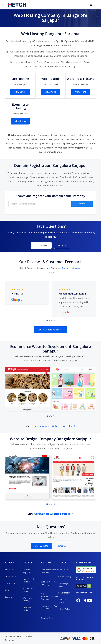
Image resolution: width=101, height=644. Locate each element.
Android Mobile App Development (49, 607)
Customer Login (65, 577)
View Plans (50, 92)
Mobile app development (48, 139)
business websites (37, 444)
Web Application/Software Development (50, 596)
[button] (47, 320)
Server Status (64, 593)
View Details (20, 92)
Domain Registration (28, 571)
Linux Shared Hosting (28, 580)
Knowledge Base (63, 585)
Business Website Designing (48, 583)
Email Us (62, 245)
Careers (8, 597)
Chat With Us (41, 245)
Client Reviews (11, 577)
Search (82, 204)
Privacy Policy (64, 609)
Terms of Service (62, 601)
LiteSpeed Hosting (27, 609)
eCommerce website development (76, 135)
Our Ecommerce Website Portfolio (54, 426)
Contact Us (63, 570)
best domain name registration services (43, 173)
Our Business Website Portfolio (54, 514)
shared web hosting (20, 41)
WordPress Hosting (28, 599)
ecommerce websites (43, 356)
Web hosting (31, 135)
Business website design (19, 139)
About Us (9, 570)
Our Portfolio (11, 583)
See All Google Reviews (50, 330)
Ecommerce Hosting (28, 590)
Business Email (47, 618)
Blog (7, 590)
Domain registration (48, 135)
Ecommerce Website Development (49, 571)
